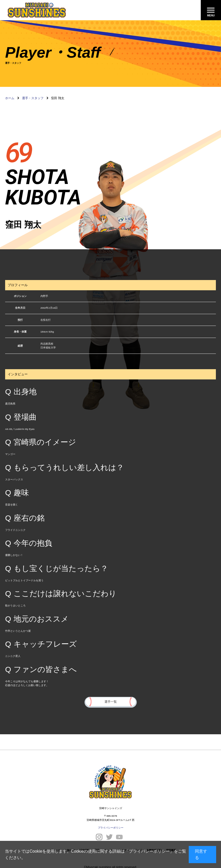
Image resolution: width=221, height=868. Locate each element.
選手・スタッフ (33, 98)
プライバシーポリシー (149, 851)
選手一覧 (111, 701)
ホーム (10, 98)
